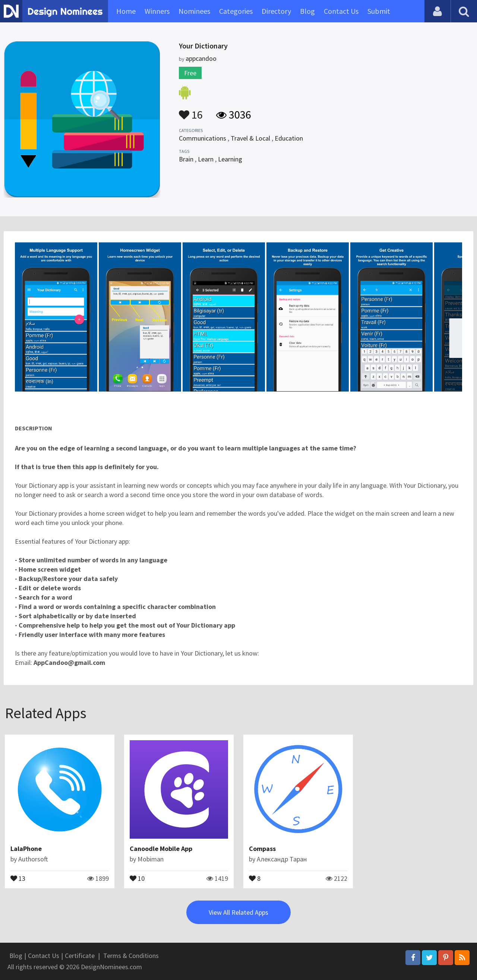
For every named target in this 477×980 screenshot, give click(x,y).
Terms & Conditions (131, 956)
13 (18, 878)
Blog (307, 11)
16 (191, 111)
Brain (186, 159)
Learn (206, 159)
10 (137, 878)
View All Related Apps (238, 912)
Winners (157, 11)
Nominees (194, 11)
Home (126, 11)
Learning (230, 159)
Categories (236, 11)
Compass (262, 849)
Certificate (80, 956)
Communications (203, 138)
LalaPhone (26, 849)
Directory (276, 11)
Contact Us (341, 11)
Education (289, 138)
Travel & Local (250, 138)
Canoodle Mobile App (161, 849)
